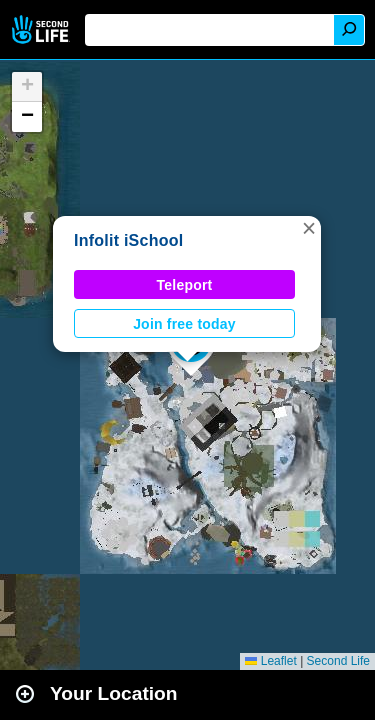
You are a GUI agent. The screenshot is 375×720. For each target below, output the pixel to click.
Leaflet (270, 661)
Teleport (185, 285)
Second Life (42, 29)
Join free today (184, 324)
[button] (309, 228)
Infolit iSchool (128, 240)
